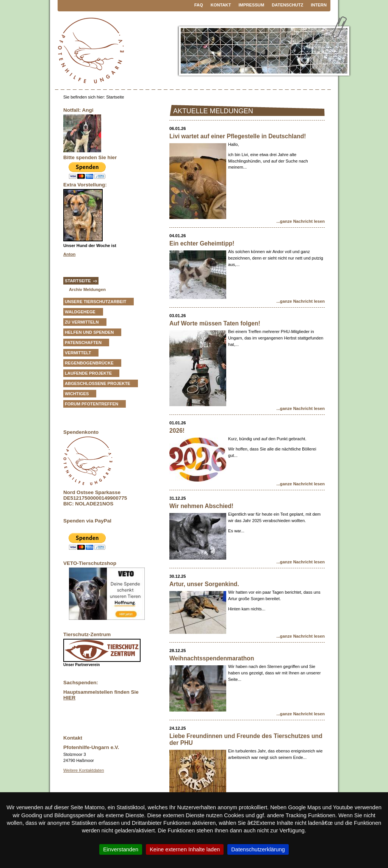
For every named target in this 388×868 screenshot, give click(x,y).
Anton (69, 254)
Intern (319, 5)
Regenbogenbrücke (89, 363)
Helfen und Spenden (89, 332)
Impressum (252, 5)
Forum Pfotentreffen (92, 404)
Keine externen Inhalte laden (185, 849)
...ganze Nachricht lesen (301, 221)
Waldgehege (80, 312)
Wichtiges (77, 394)
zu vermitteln (82, 322)
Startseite (78, 281)
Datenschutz (287, 5)
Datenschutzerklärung (258, 849)
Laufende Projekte (88, 373)
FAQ (199, 5)
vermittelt (78, 353)
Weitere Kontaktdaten (84, 770)
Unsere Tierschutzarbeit (95, 302)
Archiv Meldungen (87, 289)
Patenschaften (83, 343)
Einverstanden (121, 849)
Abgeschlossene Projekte (98, 383)
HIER (69, 698)
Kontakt (221, 5)
